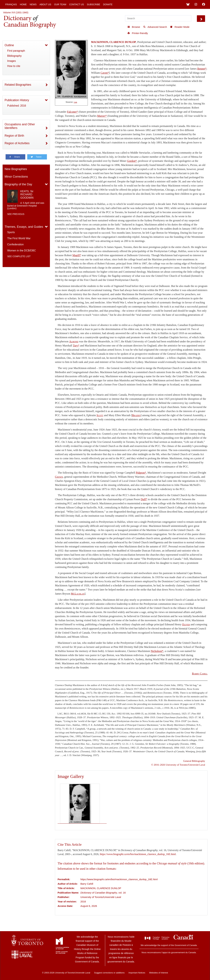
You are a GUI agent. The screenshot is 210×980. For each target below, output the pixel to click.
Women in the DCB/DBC (22, 251)
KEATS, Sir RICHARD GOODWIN (27, 194)
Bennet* (202, 69)
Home (23, 4)
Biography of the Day (18, 184)
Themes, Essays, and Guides (24, 227)
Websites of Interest (159, 973)
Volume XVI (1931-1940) (16, 12)
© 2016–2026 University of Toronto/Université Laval (178, 765)
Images (11, 61)
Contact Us (77, 4)
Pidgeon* (141, 473)
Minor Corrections (16, 177)
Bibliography (14, 56)
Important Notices (137, 973)
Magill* (77, 255)
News (33, 4)
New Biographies (16, 169)
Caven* (105, 73)
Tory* (76, 346)
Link (75, 102)
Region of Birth (14, 136)
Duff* (144, 499)
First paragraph (16, 51)
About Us (45, 4)
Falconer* (73, 112)
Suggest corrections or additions (109, 973)
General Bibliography (194, 761)
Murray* (102, 116)
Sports (11, 232)
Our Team (60, 4)
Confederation (16, 244)
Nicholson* (157, 651)
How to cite (14, 66)
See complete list (19, 256)
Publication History (17, 100)
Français (11, 4)
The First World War (19, 238)
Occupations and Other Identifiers (20, 126)
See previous (16, 214)
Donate (108, 4)
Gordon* (132, 161)
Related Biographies (18, 85)
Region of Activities (17, 143)
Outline (9, 45)
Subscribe (93, 4)
